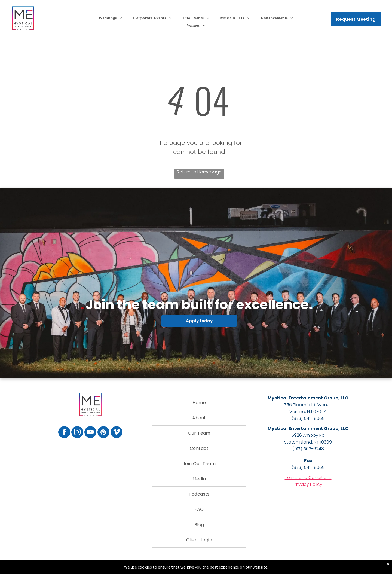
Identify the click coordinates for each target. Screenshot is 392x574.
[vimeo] (117, 433)
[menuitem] (110, 18)
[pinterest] (103, 433)
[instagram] (77, 433)
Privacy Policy (308, 484)
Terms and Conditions (308, 477)
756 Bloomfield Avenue (308, 405)
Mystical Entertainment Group (303, 398)
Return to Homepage (199, 172)
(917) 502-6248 (308, 449)
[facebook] (64, 433)
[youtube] (90, 433)
